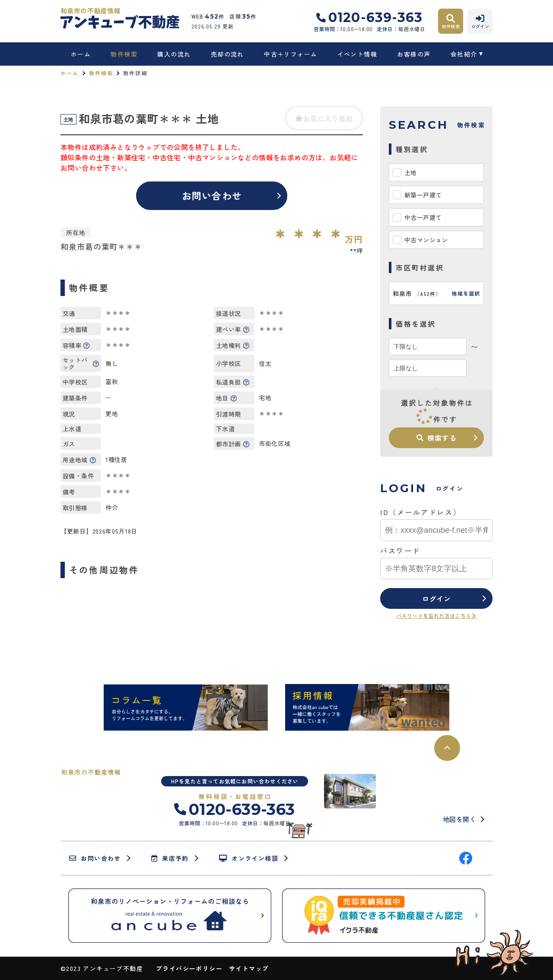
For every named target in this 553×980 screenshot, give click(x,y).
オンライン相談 (249, 858)
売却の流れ (227, 54)
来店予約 (170, 858)
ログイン (437, 598)
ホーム (81, 54)
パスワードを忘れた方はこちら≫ (436, 616)
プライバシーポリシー (189, 968)
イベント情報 (357, 54)
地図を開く (459, 819)
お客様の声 (414, 54)
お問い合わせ (212, 195)
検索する (436, 438)
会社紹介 (464, 54)
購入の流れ (174, 54)
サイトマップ (249, 968)
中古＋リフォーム (291, 54)
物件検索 (124, 54)
